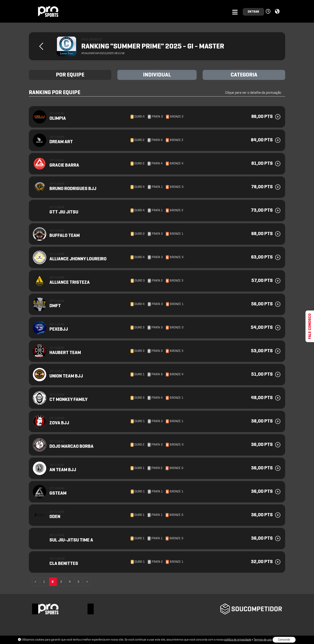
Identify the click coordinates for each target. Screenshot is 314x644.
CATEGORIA (244, 75)
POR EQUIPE (70, 75)
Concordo (284, 640)
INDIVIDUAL (157, 75)
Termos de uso (263, 640)
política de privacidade (238, 640)
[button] (269, 12)
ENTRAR (253, 12)
